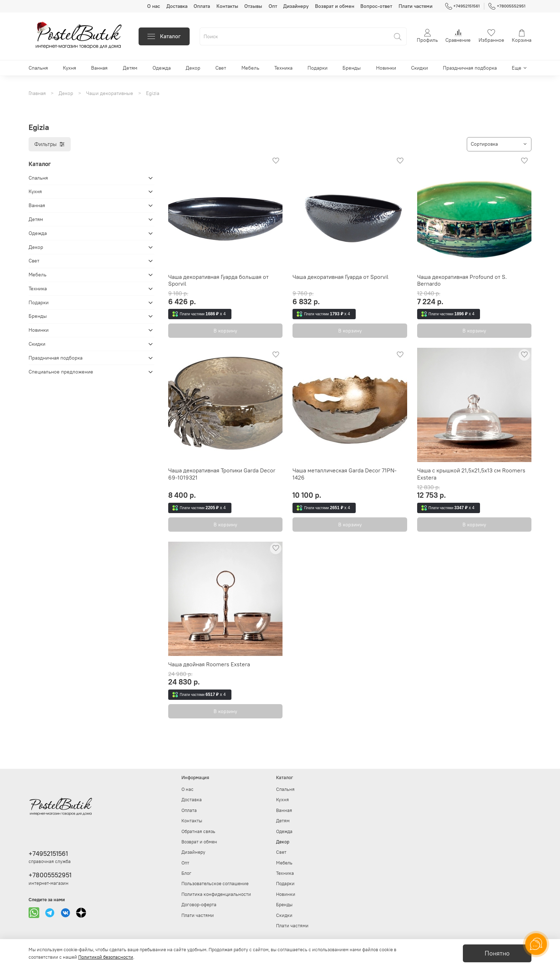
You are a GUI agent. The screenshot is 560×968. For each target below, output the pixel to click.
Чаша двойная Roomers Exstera (209, 664)
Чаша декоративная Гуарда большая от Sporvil (218, 280)
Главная (37, 93)
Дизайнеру (296, 6)
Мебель (250, 68)
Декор (193, 68)
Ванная (99, 68)
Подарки (317, 68)
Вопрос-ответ (376, 6)
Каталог (164, 36)
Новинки (386, 68)
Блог (186, 873)
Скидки (419, 68)
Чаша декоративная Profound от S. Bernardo (462, 280)
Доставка (177, 6)
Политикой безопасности (106, 957)
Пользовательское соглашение (215, 884)
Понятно (497, 953)
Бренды (352, 68)
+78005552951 (507, 6)
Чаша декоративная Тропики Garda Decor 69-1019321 (222, 474)
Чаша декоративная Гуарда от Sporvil (341, 277)
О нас (154, 6)
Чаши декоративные (110, 93)
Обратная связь (198, 831)
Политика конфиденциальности (216, 894)
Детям (130, 68)
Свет (221, 68)
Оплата (202, 6)
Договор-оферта (199, 905)
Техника (283, 68)
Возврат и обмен (335, 6)
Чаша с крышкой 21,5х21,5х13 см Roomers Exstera (471, 474)
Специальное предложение (61, 372)
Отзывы (253, 6)
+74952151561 (462, 6)
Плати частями (416, 6)
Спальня (38, 68)
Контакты (227, 6)
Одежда (162, 68)
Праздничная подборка (470, 68)
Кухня (69, 68)
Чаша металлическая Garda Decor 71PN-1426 (344, 474)
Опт (273, 6)
